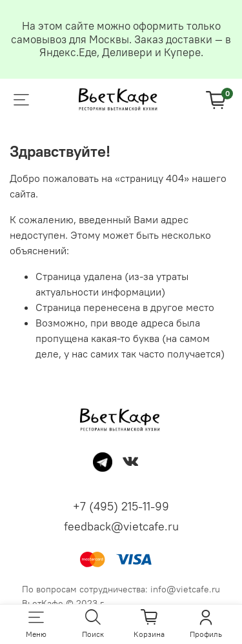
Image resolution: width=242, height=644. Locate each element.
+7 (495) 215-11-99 (121, 506)
